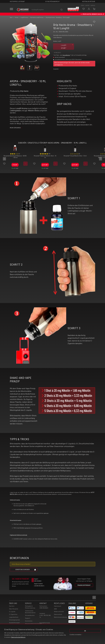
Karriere (93, 6)
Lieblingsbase (15, 110)
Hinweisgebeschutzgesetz (34, 624)
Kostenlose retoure (89, 1)
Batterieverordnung (60, 617)
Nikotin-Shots (34, 110)
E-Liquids (12, 611)
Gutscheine (29, 621)
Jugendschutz (14, 617)
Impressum (58, 606)
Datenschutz (58, 614)
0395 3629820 (44, 608)
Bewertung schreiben (26, 569)
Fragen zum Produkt (84, 585)
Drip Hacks (24, 91)
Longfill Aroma (21, 108)
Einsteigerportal (14, 620)
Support (28, 618)
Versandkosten (66, 55)
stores (83, 6)
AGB (55, 609)
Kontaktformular (45, 623)
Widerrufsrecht (59, 611)
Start (11, 17)
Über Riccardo (14, 609)
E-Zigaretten (13, 614)
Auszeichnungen (14, 623)
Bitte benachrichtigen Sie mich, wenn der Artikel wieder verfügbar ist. (72, 64)
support (87, 6)
